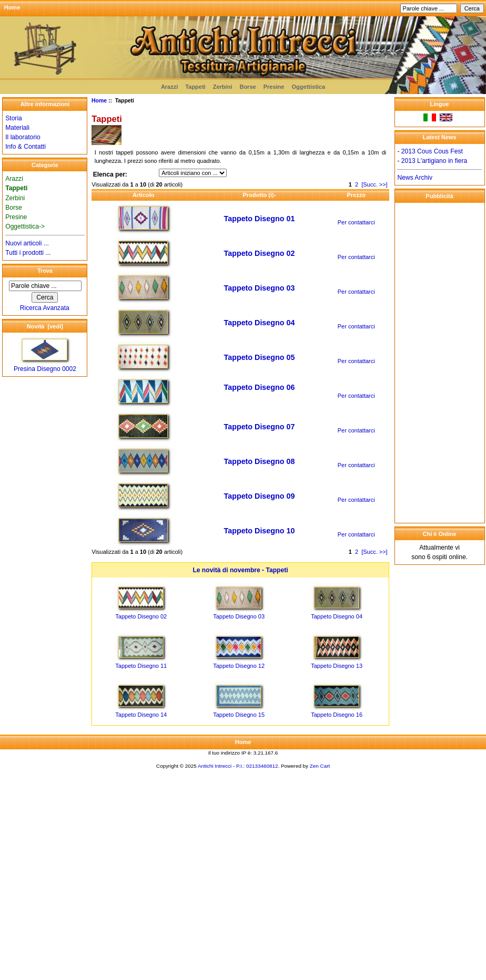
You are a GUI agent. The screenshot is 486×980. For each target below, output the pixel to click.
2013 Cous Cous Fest (432, 151)
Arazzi (169, 87)
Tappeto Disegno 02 (260, 253)
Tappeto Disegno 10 (260, 531)
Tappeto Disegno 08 (260, 461)
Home (12, 7)
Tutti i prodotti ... (28, 253)
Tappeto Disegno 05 (260, 357)
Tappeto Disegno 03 (260, 288)
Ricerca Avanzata (45, 308)
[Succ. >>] (374, 184)
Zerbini (223, 87)
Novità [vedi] (45, 326)
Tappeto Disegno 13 (337, 666)
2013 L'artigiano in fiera (434, 161)
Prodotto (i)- (259, 195)
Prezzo (356, 195)
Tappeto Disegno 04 (260, 323)
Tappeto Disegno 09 (260, 496)
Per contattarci (356, 222)
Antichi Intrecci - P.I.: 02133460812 (238, 766)
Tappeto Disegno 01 (260, 219)
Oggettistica (309, 87)
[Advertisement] (440, 363)
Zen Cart (320, 766)
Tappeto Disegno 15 (239, 715)
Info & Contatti (26, 147)
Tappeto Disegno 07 (260, 427)
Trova (45, 271)
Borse (247, 87)
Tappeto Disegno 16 (337, 715)
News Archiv (415, 178)
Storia (14, 118)
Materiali (17, 128)
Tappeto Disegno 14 (141, 715)
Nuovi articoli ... (27, 243)
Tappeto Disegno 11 (141, 666)
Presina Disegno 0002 (45, 365)
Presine (274, 87)
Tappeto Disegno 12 (239, 666)
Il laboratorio (23, 137)
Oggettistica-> (25, 226)
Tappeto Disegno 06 (260, 387)
